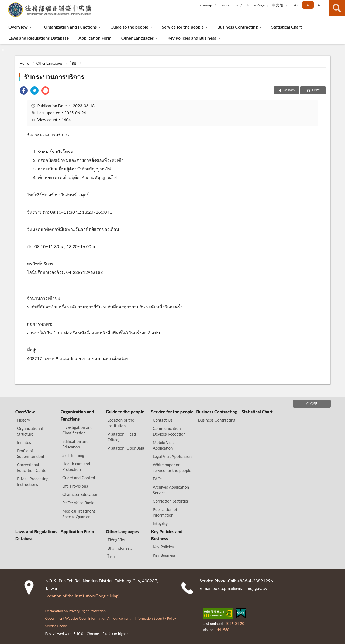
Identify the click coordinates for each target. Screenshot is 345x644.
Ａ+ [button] (320, 5)
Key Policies (163, 547)
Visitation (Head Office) (122, 437)
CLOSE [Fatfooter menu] (312, 404)
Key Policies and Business (192, 38)
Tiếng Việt (117, 540)
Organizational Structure (30, 431)
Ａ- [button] (296, 5)
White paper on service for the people (172, 467)
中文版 (278, 5)
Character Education (80, 494)
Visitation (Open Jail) (126, 448)
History (23, 420)
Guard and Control (79, 478)
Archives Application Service (171, 490)
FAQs (158, 479)
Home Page (255, 5)
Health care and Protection (76, 466)
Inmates (24, 442)
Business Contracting (237, 27)
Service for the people (183, 27)
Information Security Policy (156, 618)
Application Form (95, 38)
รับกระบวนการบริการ (54, 77)
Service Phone (56, 626)
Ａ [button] (308, 5)
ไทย (73, 63)
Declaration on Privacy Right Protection (75, 611)
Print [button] (315, 90)
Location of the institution (121, 423)
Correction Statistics (171, 501)
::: (4, 4)
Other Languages (138, 38)
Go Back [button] (289, 90)
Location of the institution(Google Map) (82, 596)
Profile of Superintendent (31, 453)
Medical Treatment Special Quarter (79, 514)
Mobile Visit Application (163, 445)
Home (24, 63)
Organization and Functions (70, 27)
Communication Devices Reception (169, 431)
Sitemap (205, 5)
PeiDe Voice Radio (78, 503)
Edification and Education (75, 444)
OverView (18, 27)
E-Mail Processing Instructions (33, 481)
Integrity (160, 523)
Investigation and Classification (77, 430)
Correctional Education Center (32, 467)
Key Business (164, 555)
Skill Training (73, 455)
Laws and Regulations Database (39, 38)
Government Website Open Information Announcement (88, 618)
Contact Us (229, 5)
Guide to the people (129, 27)
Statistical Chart (286, 27)
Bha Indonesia (120, 548)
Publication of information (165, 512)
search (337, 8)
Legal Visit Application (172, 456)
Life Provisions (75, 486)
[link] (24, 91)
